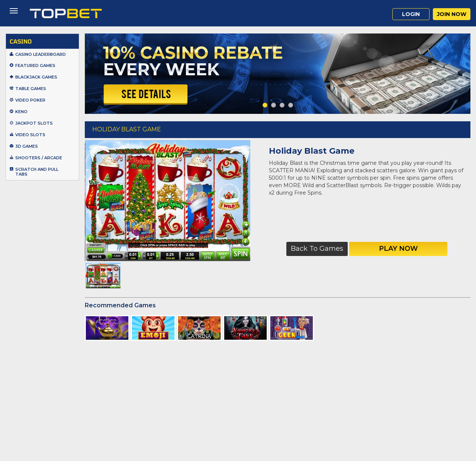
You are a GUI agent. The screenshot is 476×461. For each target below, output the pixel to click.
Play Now (398, 249)
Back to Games (317, 249)
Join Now (452, 14)
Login (411, 14)
